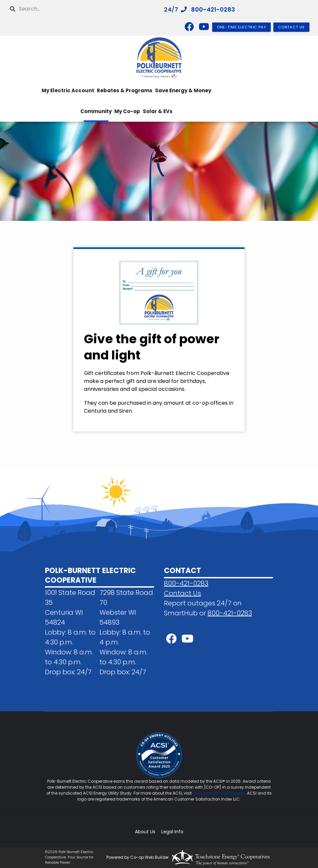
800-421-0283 (213, 9)
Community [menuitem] (96, 111)
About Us (145, 832)
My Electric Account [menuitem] (68, 90)
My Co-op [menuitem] (127, 111)
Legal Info (172, 832)
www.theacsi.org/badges (219, 793)
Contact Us (182, 593)
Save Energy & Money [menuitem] (183, 90)
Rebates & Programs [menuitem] (125, 90)
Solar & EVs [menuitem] (158, 111)
